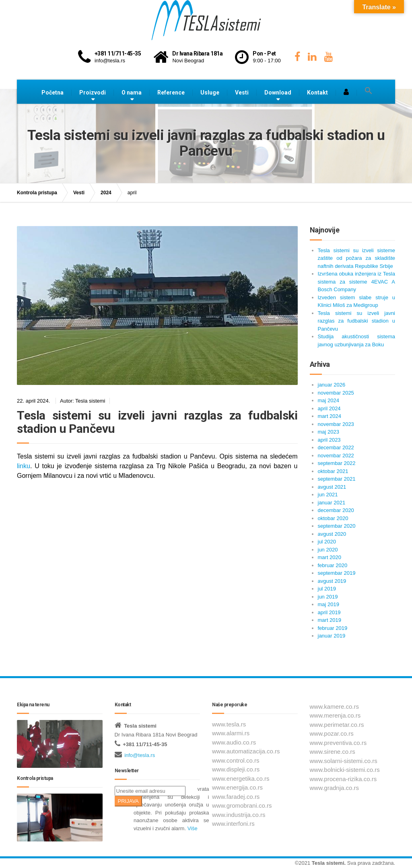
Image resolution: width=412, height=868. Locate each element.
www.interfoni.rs (233, 824)
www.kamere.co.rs (335, 707)
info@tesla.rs (140, 755)
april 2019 (329, 612)
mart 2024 (330, 416)
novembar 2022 (336, 456)
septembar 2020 (337, 526)
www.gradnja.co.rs (335, 788)
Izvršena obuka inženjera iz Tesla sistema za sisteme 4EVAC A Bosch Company (357, 282)
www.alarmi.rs (231, 733)
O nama (132, 93)
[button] (369, 91)
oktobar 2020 (333, 518)
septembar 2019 (337, 573)
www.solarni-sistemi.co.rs (344, 761)
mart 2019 (330, 620)
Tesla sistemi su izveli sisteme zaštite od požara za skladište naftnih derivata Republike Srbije (357, 258)
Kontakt (317, 93)
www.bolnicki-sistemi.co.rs (345, 770)
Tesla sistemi (328, 863)
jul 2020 (327, 542)
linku (24, 466)
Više (193, 828)
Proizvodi (93, 93)
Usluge (210, 93)
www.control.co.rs (236, 760)
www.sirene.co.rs (333, 752)
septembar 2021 (337, 479)
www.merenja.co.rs (335, 715)
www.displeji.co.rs (236, 769)
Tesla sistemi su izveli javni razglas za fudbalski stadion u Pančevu (157, 422)
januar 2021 (332, 503)
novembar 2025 (336, 393)
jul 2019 (327, 589)
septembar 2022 (337, 463)
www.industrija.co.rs (239, 815)
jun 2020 (328, 550)
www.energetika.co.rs (241, 779)
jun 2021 (328, 495)
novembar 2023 (336, 424)
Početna (53, 93)
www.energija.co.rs (237, 787)
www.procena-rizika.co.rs (343, 779)
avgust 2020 (332, 534)
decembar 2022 (336, 447)
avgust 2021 (332, 487)
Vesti (242, 93)
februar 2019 (333, 628)
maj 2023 (329, 432)
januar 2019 (332, 636)
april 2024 (329, 408)
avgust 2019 (332, 581)
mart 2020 (330, 557)
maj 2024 (329, 400)
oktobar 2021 (333, 471)
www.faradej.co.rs (236, 797)
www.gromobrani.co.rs (242, 805)
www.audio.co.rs (234, 742)
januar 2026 (332, 385)
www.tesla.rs (229, 724)
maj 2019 (329, 604)
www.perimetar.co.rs (337, 725)
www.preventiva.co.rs (338, 743)
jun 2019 (328, 597)
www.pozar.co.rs (332, 733)
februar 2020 (333, 565)
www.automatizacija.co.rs (246, 751)
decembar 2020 (336, 510)
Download (278, 93)
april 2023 (329, 440)
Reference (171, 93)
